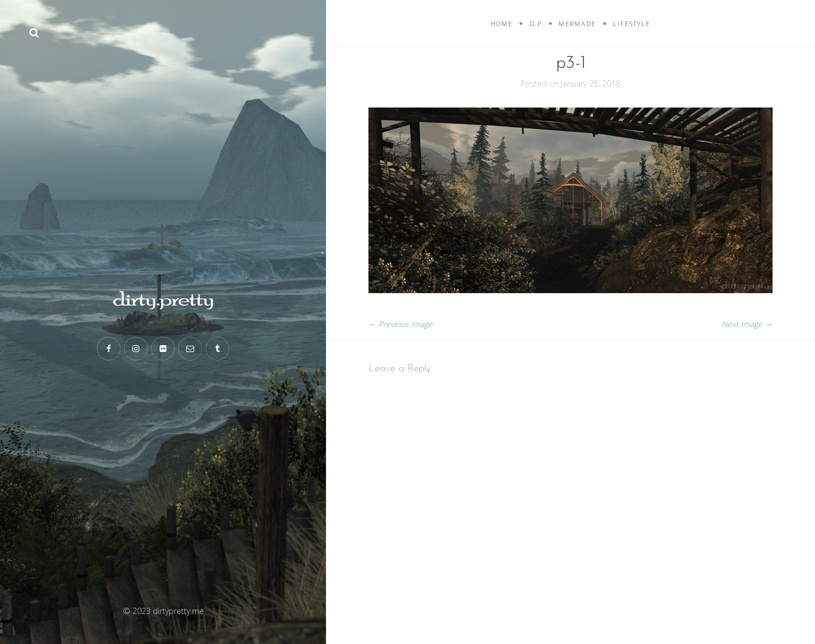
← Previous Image (400, 324)
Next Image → (747, 324)
